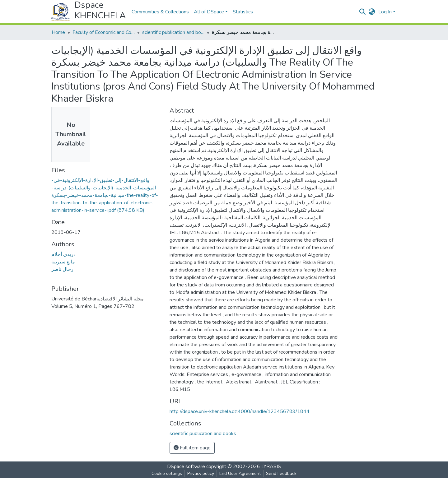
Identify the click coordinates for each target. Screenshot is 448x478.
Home (58, 32)
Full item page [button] (192, 448)
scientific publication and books (173, 32)
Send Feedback (281, 473)
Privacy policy (201, 473)
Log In (385, 12)
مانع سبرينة (63, 262)
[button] (372, 12)
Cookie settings (167, 473)
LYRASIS (271, 466)
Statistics (243, 12)
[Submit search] (363, 12)
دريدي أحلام (63, 254)
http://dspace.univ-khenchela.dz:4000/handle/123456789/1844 (240, 411)
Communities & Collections (160, 12)
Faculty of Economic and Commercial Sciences (104, 32)
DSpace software (186, 466)
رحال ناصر (62, 269)
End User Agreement (240, 473)
